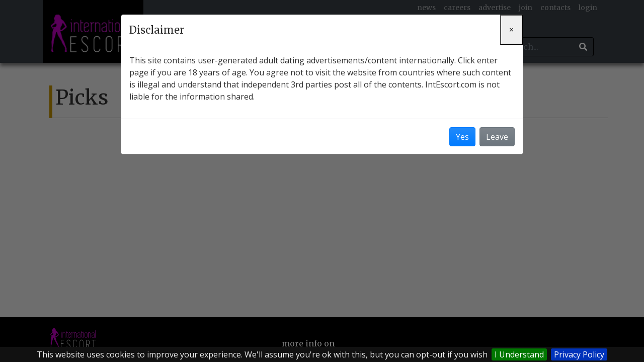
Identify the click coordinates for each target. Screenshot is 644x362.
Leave (497, 137)
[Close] (511, 30)
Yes (462, 137)
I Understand (519, 354)
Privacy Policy (579, 354)
